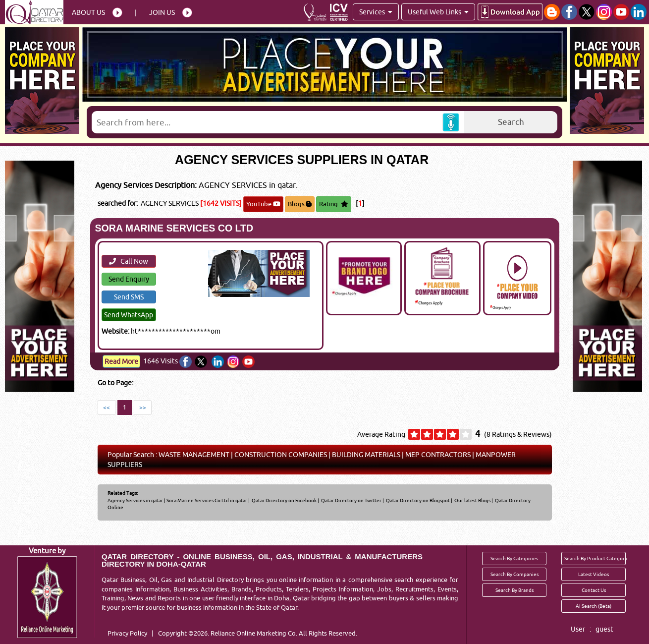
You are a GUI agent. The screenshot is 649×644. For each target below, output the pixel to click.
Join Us (162, 12)
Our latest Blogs (472, 500)
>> (143, 407)
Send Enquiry (129, 279)
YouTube (263, 204)
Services (376, 12)
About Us (88, 12)
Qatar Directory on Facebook (284, 500)
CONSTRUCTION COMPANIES (281, 455)
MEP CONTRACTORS (438, 455)
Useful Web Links (438, 12)
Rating (334, 204)
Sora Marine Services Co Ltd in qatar (207, 500)
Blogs (300, 204)
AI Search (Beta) (594, 606)
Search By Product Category (595, 558)
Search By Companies (514, 574)
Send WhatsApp (129, 315)
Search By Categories (514, 558)
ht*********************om (176, 331)
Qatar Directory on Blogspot (417, 500)
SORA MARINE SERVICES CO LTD (174, 228)
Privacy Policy (127, 633)
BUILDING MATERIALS (366, 455)
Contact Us (594, 590)
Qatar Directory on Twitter (351, 500)
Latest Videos (594, 574)
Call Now (129, 261)
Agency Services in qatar (135, 500)
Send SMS (129, 297)
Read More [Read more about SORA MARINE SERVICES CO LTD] (121, 361)
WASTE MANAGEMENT (194, 455)
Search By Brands (514, 590)
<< (107, 407)
